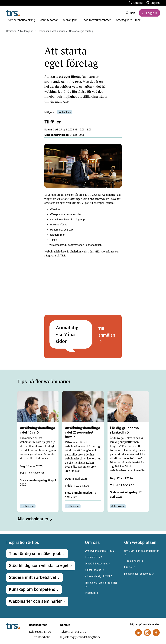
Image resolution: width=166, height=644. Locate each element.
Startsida (11, 31)
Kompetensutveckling (21, 20)
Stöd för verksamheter (97, 20)
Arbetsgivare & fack (128, 20)
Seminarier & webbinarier (51, 31)
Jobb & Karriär (49, 20)
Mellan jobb (70, 20)
